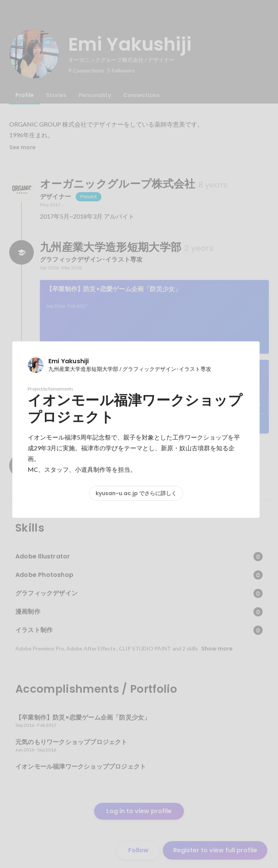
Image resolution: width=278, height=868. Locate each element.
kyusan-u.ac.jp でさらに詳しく (136, 493)
